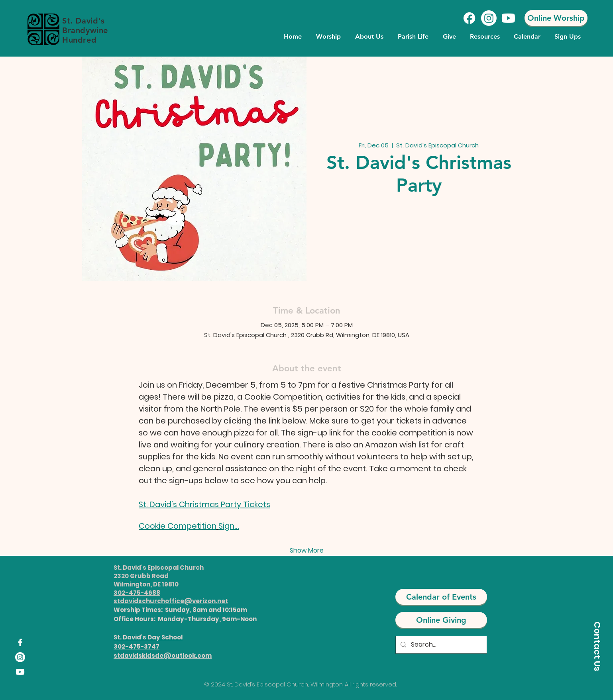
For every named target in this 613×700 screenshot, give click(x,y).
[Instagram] (489, 18)
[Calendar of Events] (441, 597)
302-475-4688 (137, 593)
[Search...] (440, 645)
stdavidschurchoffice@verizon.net (171, 601)
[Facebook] (469, 18)
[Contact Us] (597, 646)
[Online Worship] (556, 18)
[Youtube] (508, 18)
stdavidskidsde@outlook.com (163, 656)
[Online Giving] (441, 620)
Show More (307, 551)
